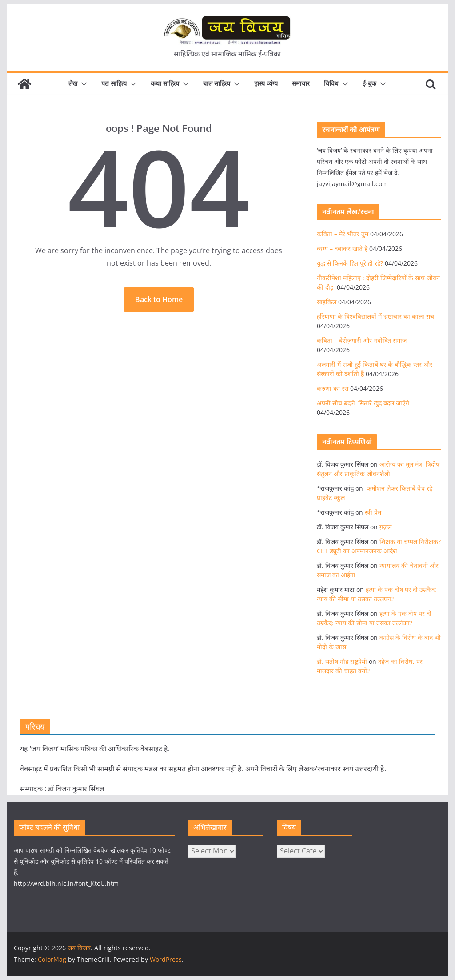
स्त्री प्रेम (373, 512)
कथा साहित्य (165, 83)
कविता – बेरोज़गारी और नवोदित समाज (362, 340)
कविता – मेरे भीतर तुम (343, 234)
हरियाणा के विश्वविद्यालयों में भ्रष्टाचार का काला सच (375, 316)
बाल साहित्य (217, 83)
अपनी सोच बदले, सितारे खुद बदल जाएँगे (363, 403)
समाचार (301, 83)
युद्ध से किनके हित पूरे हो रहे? (350, 263)
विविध (331, 83)
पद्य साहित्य (114, 83)
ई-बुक (369, 83)
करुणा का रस (333, 388)
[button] (82, 84)
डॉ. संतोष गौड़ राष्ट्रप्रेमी (342, 661)
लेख (73, 83)
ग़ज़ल (385, 527)
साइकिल (327, 302)
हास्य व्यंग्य (266, 83)
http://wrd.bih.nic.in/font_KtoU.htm (66, 883)
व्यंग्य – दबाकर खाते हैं (342, 248)
